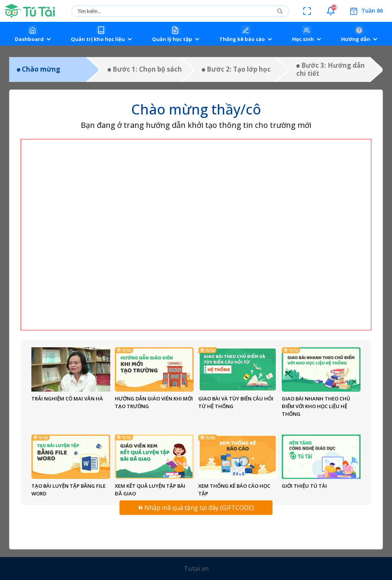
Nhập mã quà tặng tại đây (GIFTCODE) (196, 508)
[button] (331, 11)
